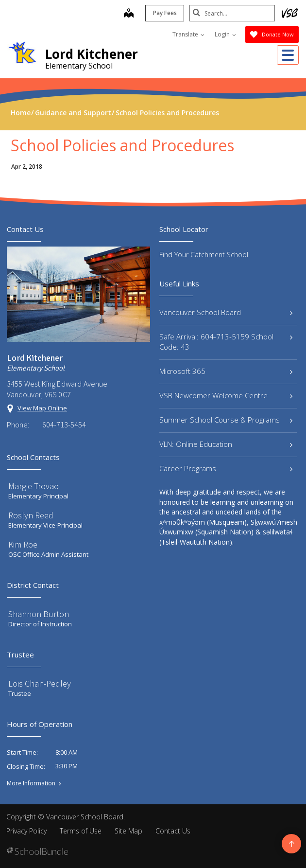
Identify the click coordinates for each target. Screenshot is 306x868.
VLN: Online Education (226, 444)
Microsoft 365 (226, 371)
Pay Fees (163, 13)
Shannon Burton (39, 614)
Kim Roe (23, 544)
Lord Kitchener (92, 54)
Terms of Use (81, 831)
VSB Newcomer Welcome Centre (226, 395)
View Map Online (42, 408)
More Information (31, 783)
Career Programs (226, 468)
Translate (188, 34)
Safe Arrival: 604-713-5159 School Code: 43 (226, 342)
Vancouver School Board (226, 312)
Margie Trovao (34, 486)
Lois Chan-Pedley (40, 683)
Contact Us (173, 831)
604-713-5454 (64, 425)
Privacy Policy (26, 831)
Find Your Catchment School (204, 255)
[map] (127, 14)
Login (225, 34)
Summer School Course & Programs (226, 420)
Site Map (128, 831)
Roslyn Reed (31, 515)
